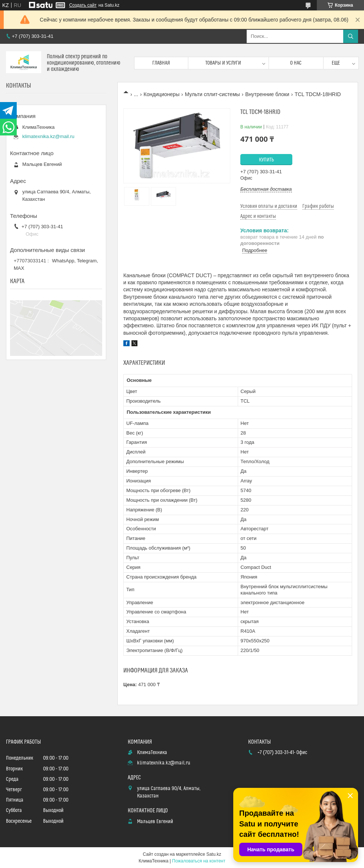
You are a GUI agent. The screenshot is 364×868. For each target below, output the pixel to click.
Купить (266, 160)
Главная (161, 63)
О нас (296, 63)
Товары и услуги (223, 63)
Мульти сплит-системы (212, 94)
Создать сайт (83, 5)
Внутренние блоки (267, 94)
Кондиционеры (162, 94)
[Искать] (351, 36)
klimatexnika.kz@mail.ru (48, 136)
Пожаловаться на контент (199, 861)
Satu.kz (214, 854)
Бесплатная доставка (266, 189)
